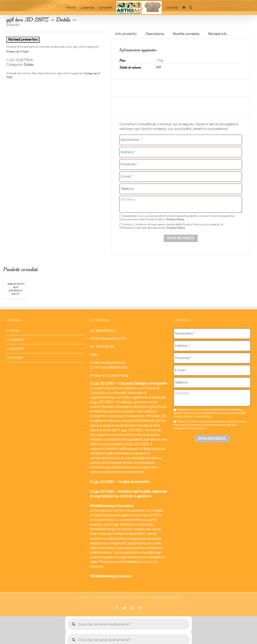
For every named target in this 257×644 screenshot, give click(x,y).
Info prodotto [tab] (126, 34)
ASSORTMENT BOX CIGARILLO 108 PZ (15, 289)
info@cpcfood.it (112, 363)
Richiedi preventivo (23, 40)
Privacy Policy (175, 219)
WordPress (157, 598)
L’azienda (16, 340)
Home (14, 331)
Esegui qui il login (18, 51)
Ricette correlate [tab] (186, 34)
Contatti (16, 358)
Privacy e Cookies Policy (109, 376)
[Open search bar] (191, 7)
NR (159, 67)
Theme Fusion (173, 598)
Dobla (29, 65)
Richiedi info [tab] (218, 34)
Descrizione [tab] (155, 34)
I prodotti (16, 349)
